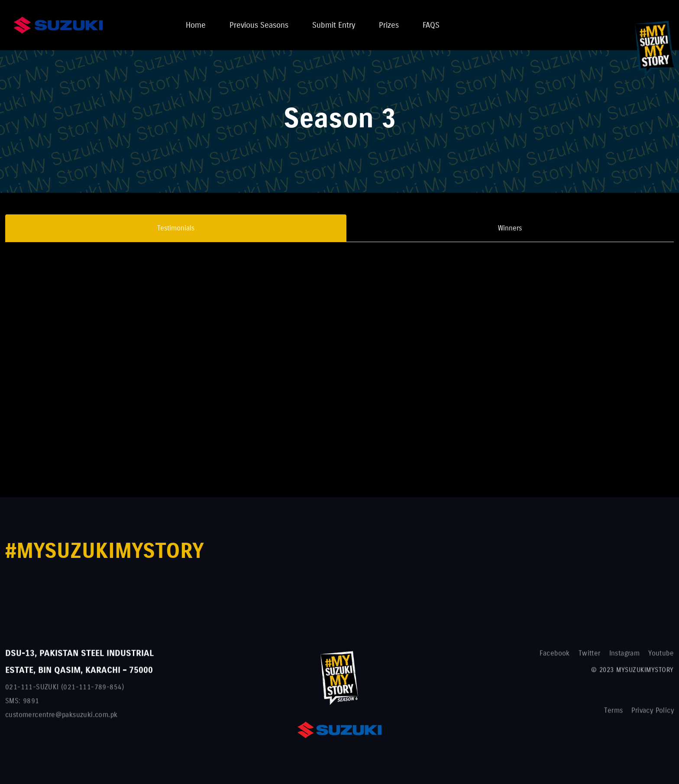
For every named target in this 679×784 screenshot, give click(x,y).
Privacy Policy (653, 713)
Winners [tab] (510, 228)
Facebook (555, 656)
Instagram (625, 656)
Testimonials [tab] (176, 228)
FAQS (431, 25)
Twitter (590, 656)
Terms (613, 713)
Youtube (661, 656)
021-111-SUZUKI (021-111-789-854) (65, 690)
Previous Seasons (259, 25)
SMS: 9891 (22, 704)
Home (196, 25)
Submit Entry (334, 25)
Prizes (389, 25)
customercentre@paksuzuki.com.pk (61, 718)
